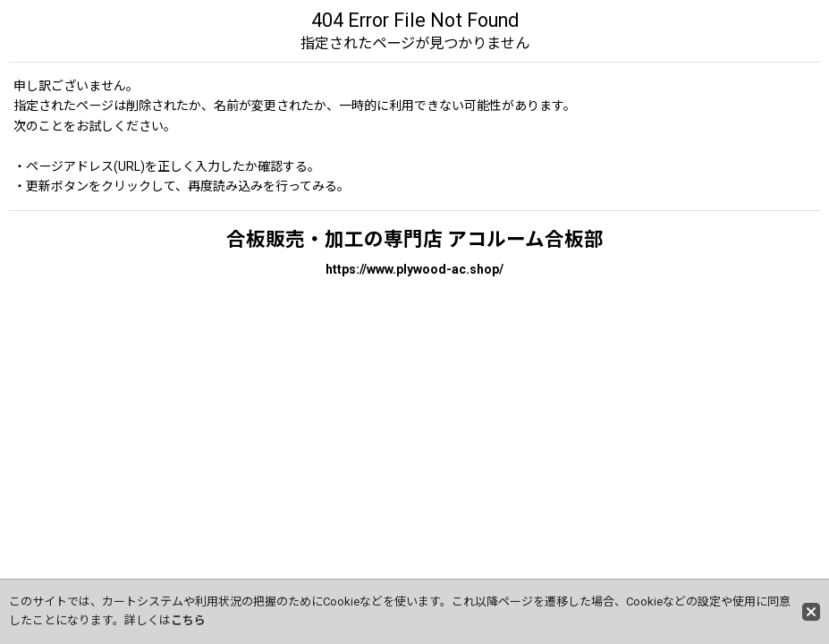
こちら (188, 620)
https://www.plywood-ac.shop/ (414, 269)
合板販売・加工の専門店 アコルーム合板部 (415, 239)
